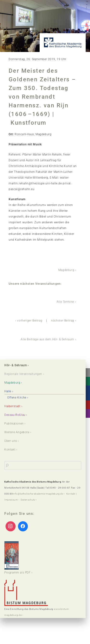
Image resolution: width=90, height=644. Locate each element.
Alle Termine (65, 302)
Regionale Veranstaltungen (23, 374)
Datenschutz (28, 500)
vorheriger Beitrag (30, 321)
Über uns (11, 441)
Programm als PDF (18, 558)
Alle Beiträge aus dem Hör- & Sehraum (47, 339)
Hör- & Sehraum (15, 365)
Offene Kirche (17, 398)
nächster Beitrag (63, 321)
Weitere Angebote (17, 432)
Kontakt (10, 450)
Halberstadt (12, 406)
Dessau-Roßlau (15, 415)
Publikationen (14, 424)
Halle (8, 391)
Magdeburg (66, 270)
